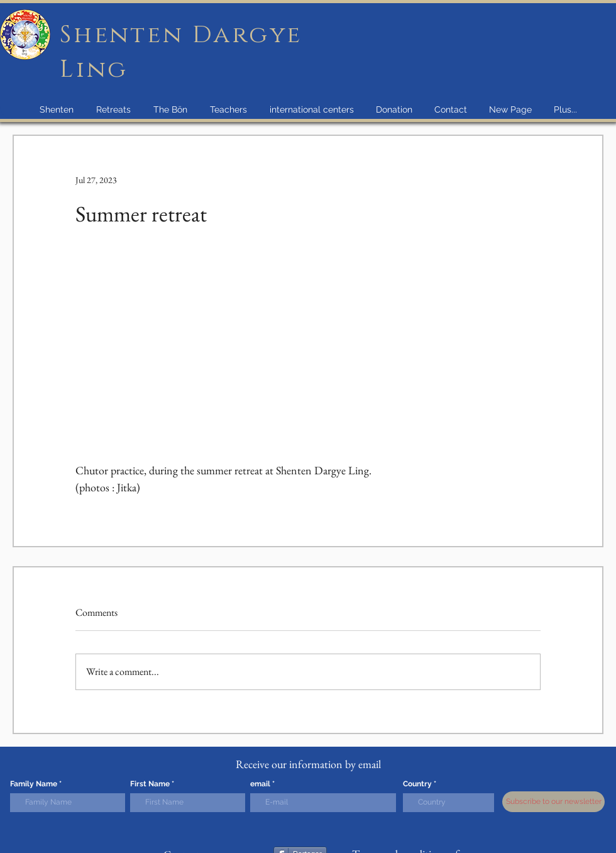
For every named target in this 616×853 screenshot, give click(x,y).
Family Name (34, 784)
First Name (150, 784)
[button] (56, 109)
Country (417, 784)
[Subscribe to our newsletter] (553, 802)
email (260, 784)
